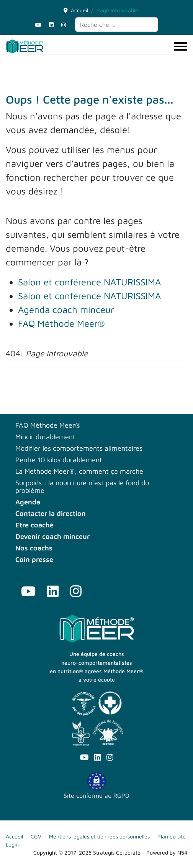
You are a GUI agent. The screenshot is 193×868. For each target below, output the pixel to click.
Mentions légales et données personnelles (99, 836)
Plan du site (172, 836)
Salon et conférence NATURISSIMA (89, 282)
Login (12, 844)
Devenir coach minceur (52, 537)
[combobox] (117, 25)
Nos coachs (34, 548)
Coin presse (34, 560)
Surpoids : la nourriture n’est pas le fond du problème (82, 487)
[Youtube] (38, 25)
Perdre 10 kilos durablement (59, 460)
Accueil (14, 836)
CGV (36, 836)
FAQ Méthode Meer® (61, 323)
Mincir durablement (45, 437)
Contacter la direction (51, 514)
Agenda (28, 502)
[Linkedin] (51, 25)
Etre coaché (34, 525)
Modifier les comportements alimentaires (79, 448)
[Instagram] (64, 25)
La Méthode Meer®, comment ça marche (79, 471)
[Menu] (181, 46)
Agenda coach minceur (66, 310)
